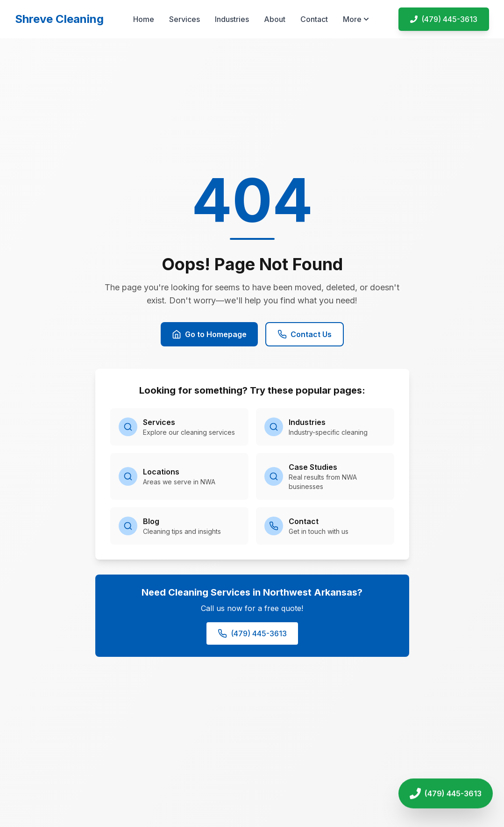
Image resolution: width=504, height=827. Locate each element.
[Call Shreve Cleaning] (446, 793)
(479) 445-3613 (252, 633)
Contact (314, 19)
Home (144, 19)
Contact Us (305, 334)
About (275, 19)
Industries (232, 19)
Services (185, 19)
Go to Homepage (209, 334)
